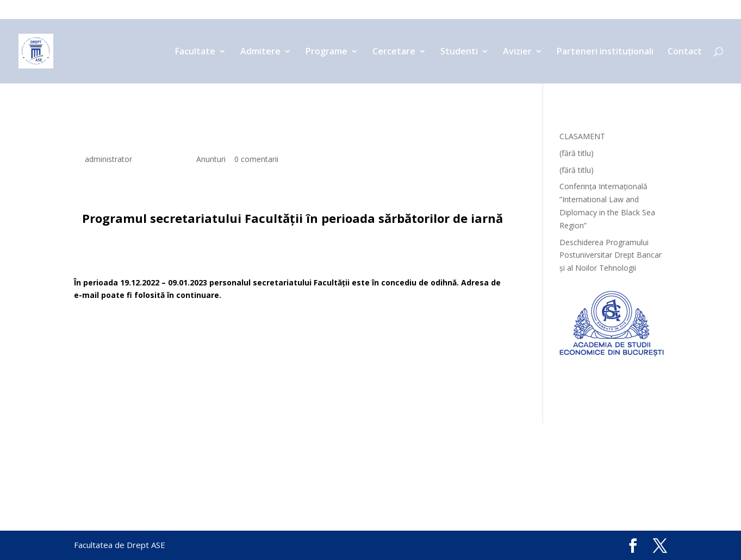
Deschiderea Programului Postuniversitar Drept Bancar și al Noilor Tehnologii (611, 255)
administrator (108, 159)
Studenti (454, 10)
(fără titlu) (577, 153)
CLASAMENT (582, 136)
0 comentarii (256, 159)
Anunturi (211, 159)
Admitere (282, 10)
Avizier (505, 10)
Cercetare (398, 10)
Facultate (225, 10)
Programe (340, 10)
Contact (652, 10)
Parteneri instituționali (582, 10)
